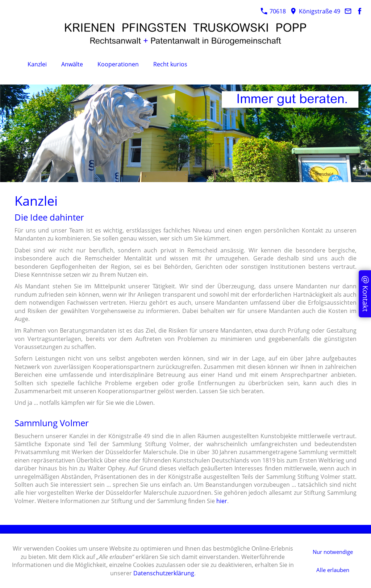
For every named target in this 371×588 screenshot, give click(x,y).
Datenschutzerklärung (164, 573)
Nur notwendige (333, 552)
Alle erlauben (333, 570)
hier (222, 501)
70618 (273, 11)
